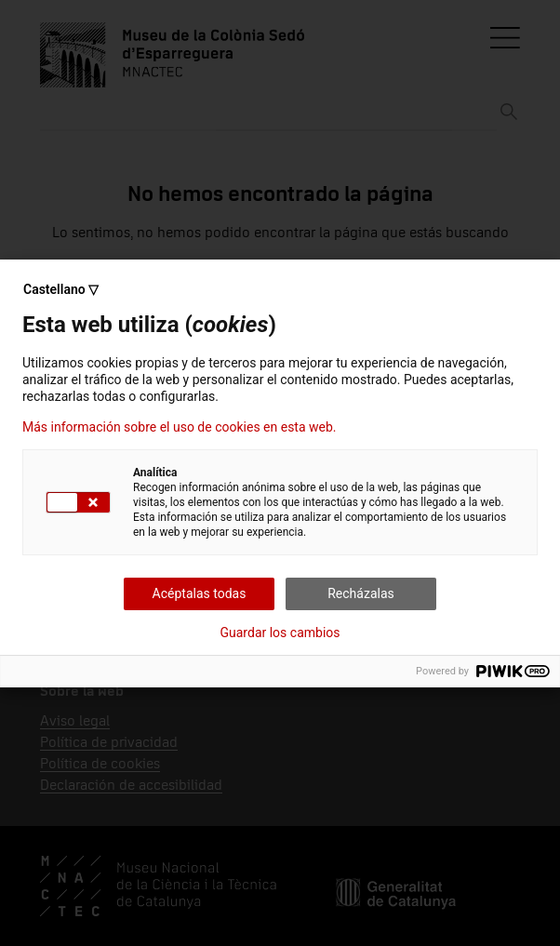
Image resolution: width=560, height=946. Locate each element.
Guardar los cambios (280, 633)
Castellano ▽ (61, 289)
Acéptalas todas (200, 593)
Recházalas (361, 593)
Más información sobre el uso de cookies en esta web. (180, 427)
